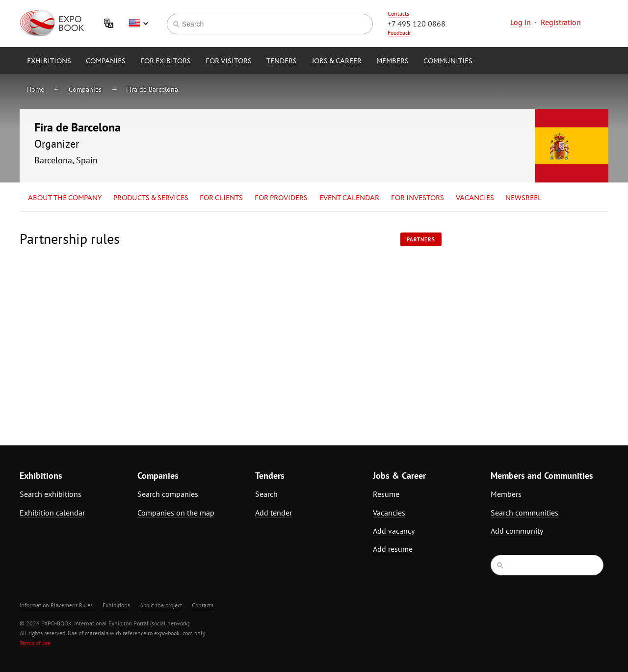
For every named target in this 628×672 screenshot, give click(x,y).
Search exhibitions (51, 494)
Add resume (393, 549)
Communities (448, 61)
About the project (161, 605)
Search (266, 494)
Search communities (524, 513)
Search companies (168, 494)
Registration (561, 22)
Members (392, 61)
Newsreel (523, 198)
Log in (521, 22)
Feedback (399, 33)
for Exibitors (166, 61)
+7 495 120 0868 (417, 24)
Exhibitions (49, 61)
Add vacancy (394, 531)
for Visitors (229, 61)
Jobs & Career (337, 61)
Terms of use (35, 643)
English (138, 24)
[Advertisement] (523, 317)
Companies (106, 61)
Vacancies (475, 198)
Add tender (274, 513)
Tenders (282, 61)
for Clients (221, 198)
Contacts (398, 13)
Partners (421, 239)
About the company (65, 198)
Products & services (151, 198)
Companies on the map (176, 513)
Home (36, 89)
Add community (517, 531)
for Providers (281, 198)
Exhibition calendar (52, 513)
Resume (386, 494)
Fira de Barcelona (152, 89)
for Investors (418, 198)
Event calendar (349, 198)
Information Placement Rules (56, 605)
